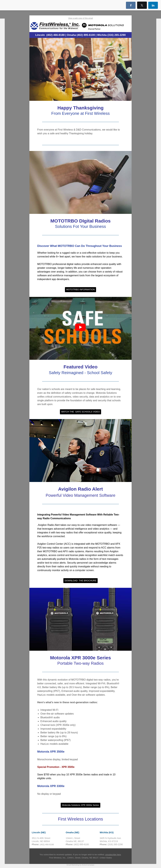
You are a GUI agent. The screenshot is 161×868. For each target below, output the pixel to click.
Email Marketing (73, 865)
